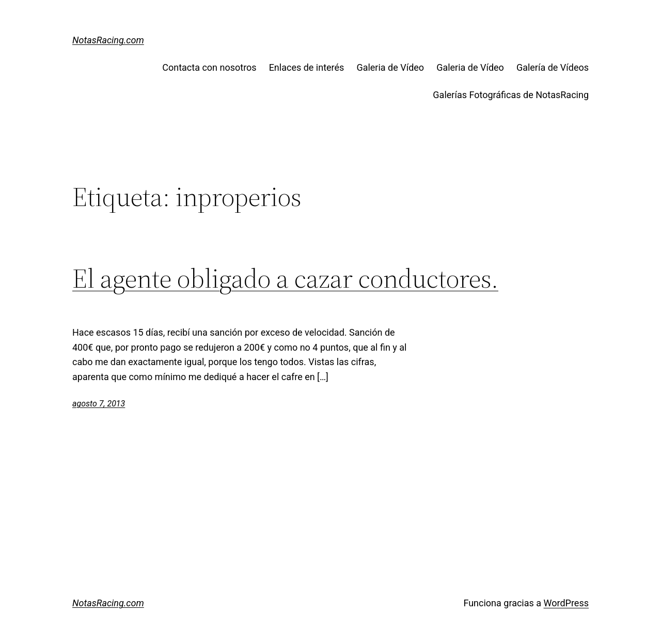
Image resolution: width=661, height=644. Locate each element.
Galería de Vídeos (553, 67)
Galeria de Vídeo (390, 67)
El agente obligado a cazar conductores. (285, 278)
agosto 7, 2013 (99, 404)
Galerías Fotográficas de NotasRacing (511, 95)
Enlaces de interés (307, 67)
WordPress (566, 603)
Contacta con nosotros (209, 67)
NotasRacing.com (108, 40)
